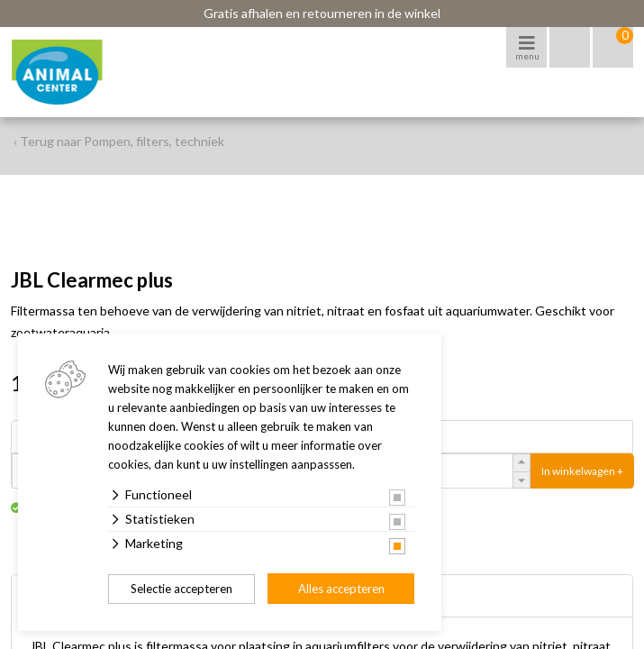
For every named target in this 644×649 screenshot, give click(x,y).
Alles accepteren (341, 589)
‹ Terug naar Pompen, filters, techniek (119, 141)
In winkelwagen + (582, 471)
